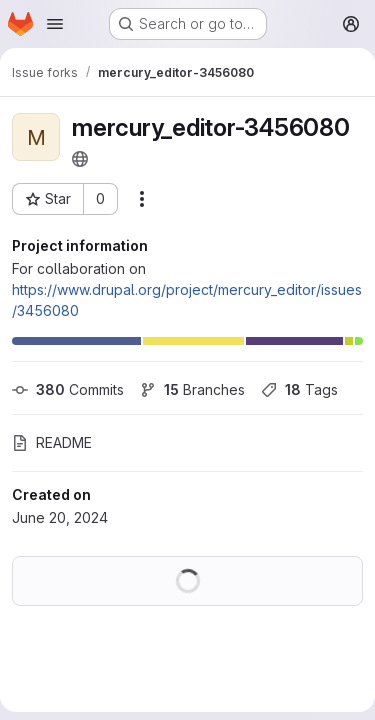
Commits (68, 389)
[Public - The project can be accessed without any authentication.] (80, 159)
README (52, 442)
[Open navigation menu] (55, 24)
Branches (192, 389)
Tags (299, 389)
